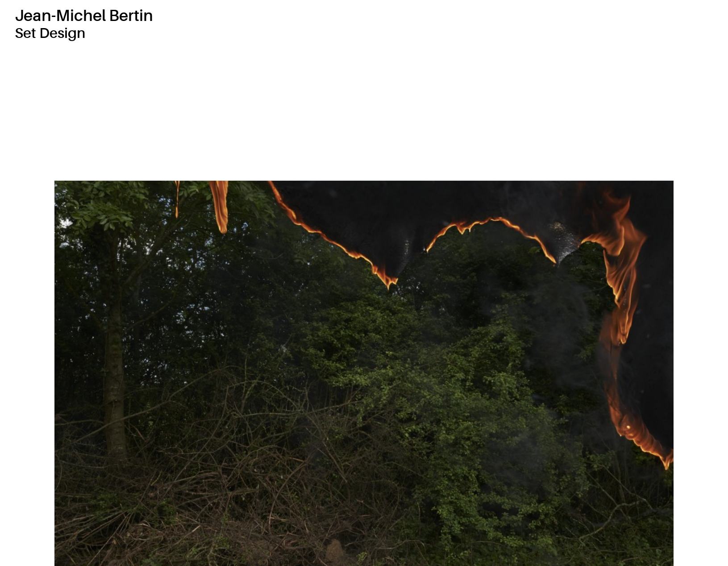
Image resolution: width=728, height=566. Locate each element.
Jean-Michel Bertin (84, 16)
